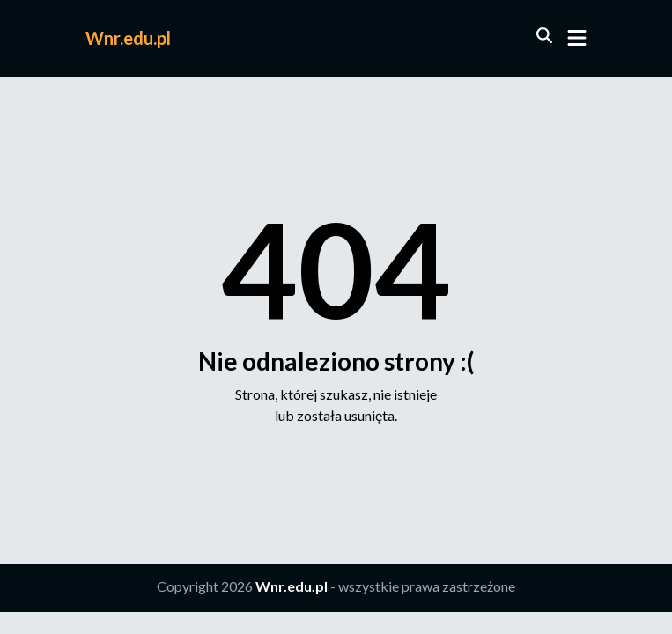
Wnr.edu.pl (128, 38)
